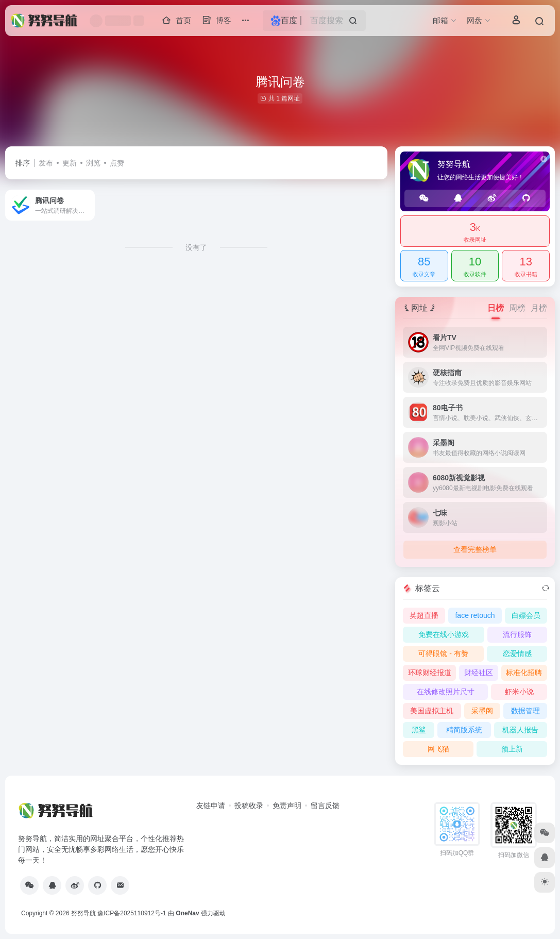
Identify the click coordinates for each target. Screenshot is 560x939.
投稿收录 (249, 806)
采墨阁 (482, 711)
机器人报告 (520, 730)
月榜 (539, 308)
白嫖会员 (526, 615)
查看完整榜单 (475, 549)
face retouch (475, 615)
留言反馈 (325, 806)
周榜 (517, 308)
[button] (245, 21)
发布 (46, 163)
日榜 (496, 308)
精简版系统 (464, 730)
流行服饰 (517, 634)
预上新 (512, 749)
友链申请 (211, 806)
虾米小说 (519, 692)
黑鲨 (419, 730)
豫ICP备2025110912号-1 (132, 913)
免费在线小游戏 (444, 634)
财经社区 (479, 673)
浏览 (93, 163)
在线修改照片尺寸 (446, 692)
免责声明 (287, 806)
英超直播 (424, 615)
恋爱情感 (517, 653)
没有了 (196, 247)
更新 (70, 163)
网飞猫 (438, 749)
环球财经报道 (430, 673)
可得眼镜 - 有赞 (443, 653)
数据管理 (525, 711)
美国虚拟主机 (432, 711)
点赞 (117, 163)
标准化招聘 (524, 673)
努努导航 (83, 913)
